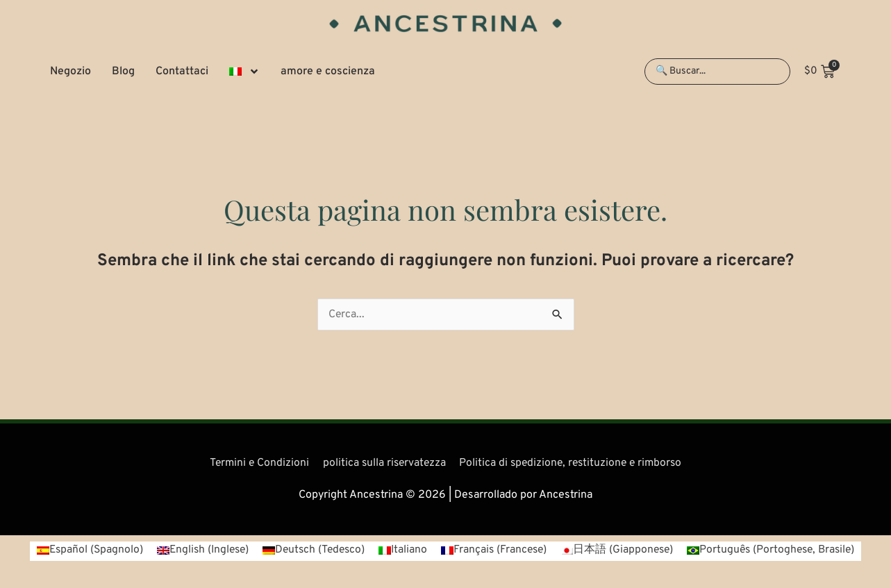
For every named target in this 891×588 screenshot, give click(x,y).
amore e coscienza (328, 72)
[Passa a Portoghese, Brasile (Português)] (778, 551)
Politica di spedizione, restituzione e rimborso (573, 463)
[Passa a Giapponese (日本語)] (621, 551)
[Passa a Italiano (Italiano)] (402, 551)
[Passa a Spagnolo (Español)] (81, 551)
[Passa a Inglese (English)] (197, 551)
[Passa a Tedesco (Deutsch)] (311, 551)
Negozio (70, 72)
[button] (244, 72)
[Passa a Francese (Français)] (495, 551)
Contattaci (182, 72)
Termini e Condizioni (255, 463)
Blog (123, 72)
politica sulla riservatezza (382, 463)
